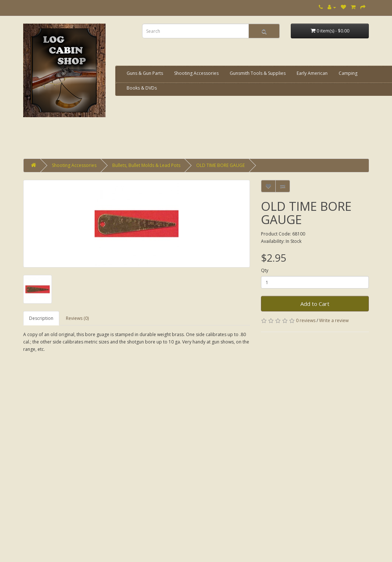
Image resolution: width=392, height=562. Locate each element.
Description (41, 318)
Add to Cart (315, 304)
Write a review (334, 320)
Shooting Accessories (196, 73)
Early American (312, 73)
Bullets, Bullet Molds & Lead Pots (146, 165)
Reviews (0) (77, 318)
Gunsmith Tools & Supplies (258, 73)
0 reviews (306, 320)
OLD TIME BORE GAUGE (220, 165)
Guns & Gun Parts (145, 73)
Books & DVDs (142, 88)
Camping (348, 73)
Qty (265, 270)
